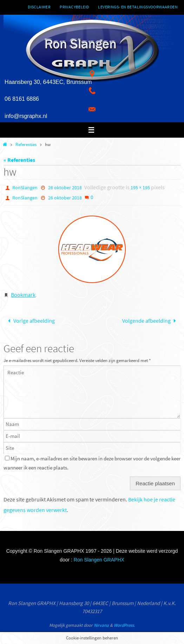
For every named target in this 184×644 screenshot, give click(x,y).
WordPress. (124, 625)
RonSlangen (25, 188)
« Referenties (19, 160)
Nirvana (101, 625)
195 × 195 (140, 188)
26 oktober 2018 (65, 188)
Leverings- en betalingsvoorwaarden (138, 7)
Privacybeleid (74, 7)
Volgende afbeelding (150, 321)
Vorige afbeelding (30, 321)
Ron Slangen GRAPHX (99, 560)
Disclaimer (39, 7)
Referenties (26, 144)
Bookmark (23, 295)
